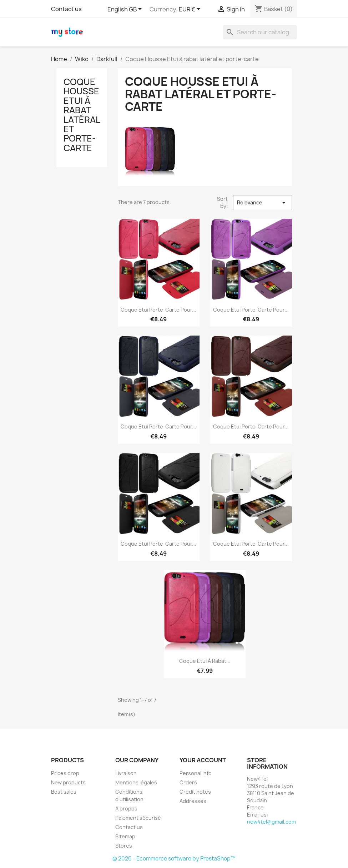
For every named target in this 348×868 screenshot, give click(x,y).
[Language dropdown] (126, 10)
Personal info (196, 773)
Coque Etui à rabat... (205, 661)
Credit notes (195, 792)
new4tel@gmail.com (271, 822)
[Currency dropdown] (191, 10)
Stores (124, 846)
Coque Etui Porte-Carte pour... (158, 310)
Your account (203, 760)
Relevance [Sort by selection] (262, 203)
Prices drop (65, 773)
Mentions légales (136, 782)
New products (68, 782)
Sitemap (125, 836)
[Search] (260, 32)
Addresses (193, 801)
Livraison (126, 773)
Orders (188, 782)
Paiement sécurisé (138, 818)
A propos (126, 809)
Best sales (64, 792)
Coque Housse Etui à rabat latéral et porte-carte (82, 115)
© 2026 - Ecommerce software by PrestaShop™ (174, 859)
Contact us (66, 9)
